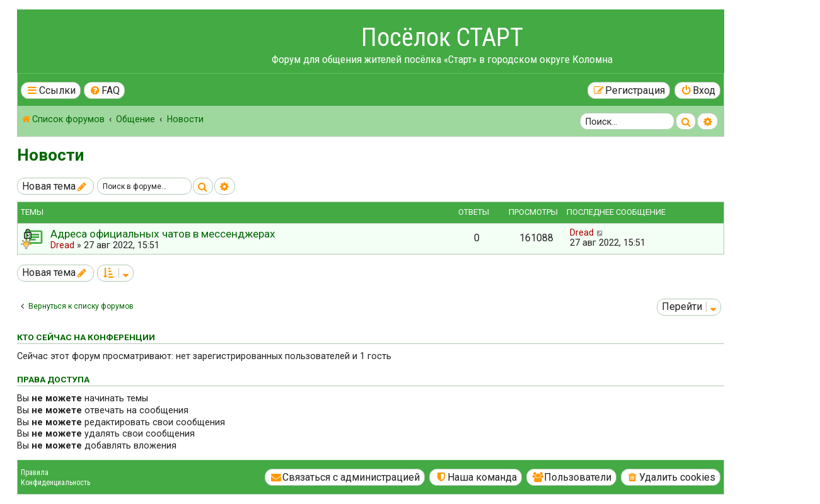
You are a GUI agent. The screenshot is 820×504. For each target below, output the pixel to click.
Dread (62, 245)
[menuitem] (105, 90)
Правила (35, 472)
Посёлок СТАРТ (442, 37)
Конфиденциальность (55, 483)
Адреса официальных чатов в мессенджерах (163, 234)
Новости (50, 155)
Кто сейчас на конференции (86, 337)
